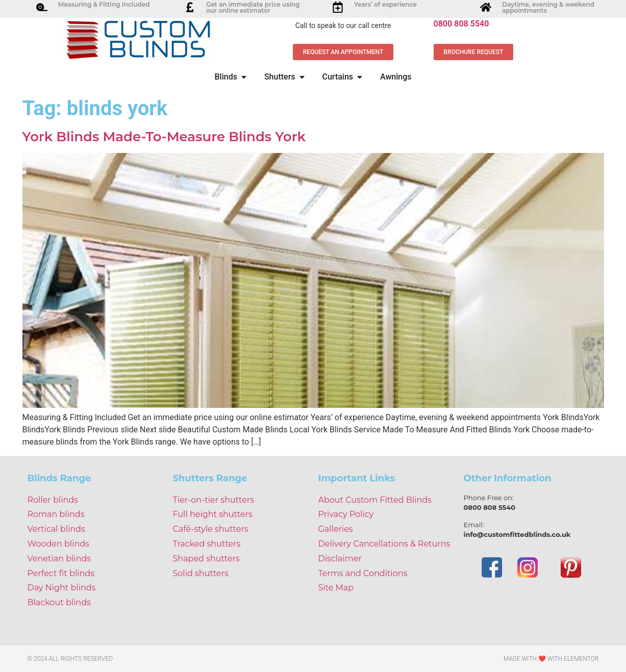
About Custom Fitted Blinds (375, 500)
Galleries (336, 529)
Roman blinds (56, 514)
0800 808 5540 (461, 24)
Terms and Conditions (363, 573)
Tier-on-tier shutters (214, 500)
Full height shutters (213, 514)
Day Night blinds (62, 588)
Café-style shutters (211, 529)
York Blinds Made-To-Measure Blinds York (164, 137)
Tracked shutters (207, 544)
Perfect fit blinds (61, 573)
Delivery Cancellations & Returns (384, 544)
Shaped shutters (206, 559)
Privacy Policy (346, 514)
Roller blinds (53, 500)
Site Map (336, 588)
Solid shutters (201, 573)
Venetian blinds (59, 559)
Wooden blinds (58, 544)
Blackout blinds (59, 602)
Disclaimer (340, 559)
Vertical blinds (56, 529)
